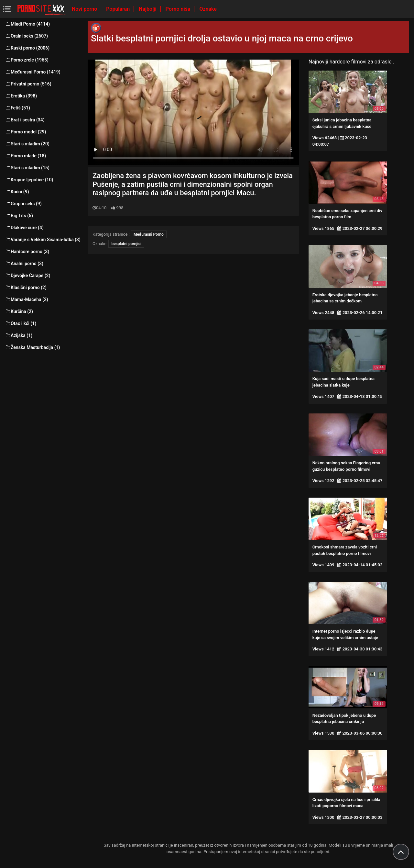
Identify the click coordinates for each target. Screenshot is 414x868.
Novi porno (85, 9)
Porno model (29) (25, 132)
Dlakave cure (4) (24, 228)
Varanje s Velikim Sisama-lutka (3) (43, 240)
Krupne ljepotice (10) (29, 180)
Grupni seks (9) (23, 204)
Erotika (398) (21, 96)
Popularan (119, 9)
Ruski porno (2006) (27, 48)
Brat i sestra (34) (25, 120)
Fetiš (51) (17, 108)
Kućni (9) (17, 192)
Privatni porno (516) (28, 84)
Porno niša (179, 9)
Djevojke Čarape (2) (27, 276)
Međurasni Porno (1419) (33, 72)
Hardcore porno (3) (27, 252)
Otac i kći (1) (21, 323)
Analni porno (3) (24, 264)
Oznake (208, 9)
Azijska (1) (19, 335)
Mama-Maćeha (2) (27, 299)
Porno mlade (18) (25, 156)
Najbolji (148, 9)
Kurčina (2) (19, 311)
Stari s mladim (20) (27, 144)
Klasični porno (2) (26, 287)
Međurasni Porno (149, 234)
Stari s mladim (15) (27, 168)
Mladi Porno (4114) (27, 24)
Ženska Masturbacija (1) (32, 347)
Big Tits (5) (19, 216)
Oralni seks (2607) (26, 36)
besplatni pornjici (126, 244)
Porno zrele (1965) (27, 60)
